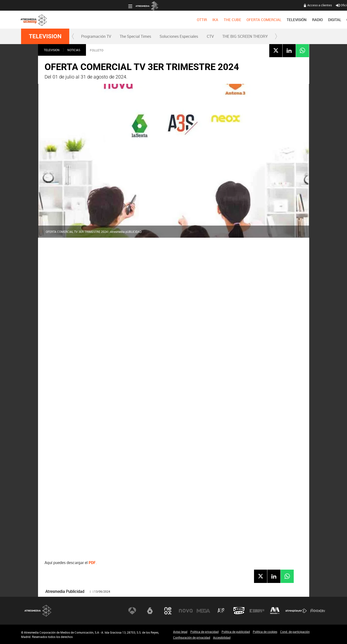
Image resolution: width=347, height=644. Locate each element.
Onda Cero (239, 611)
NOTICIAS (74, 50)
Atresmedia (38, 611)
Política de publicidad (236, 632)
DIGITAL (227, 20)
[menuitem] (95, 20)
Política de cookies (265, 632)
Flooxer (318, 611)
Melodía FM (275, 611)
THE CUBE (125, 20)
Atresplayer (296, 611)
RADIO (210, 20)
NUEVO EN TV (314, 20)
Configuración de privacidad (192, 637)
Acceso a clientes (212, 5)
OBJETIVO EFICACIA (256, 20)
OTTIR (95, 20)
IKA (108, 20)
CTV (210, 36)
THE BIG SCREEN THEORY (245, 36)
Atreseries (221, 611)
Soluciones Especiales (179, 36)
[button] (73, 36)
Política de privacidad (204, 632)
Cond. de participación (295, 632)
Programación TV (96, 36)
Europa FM (257, 611)
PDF (92, 563)
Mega (203, 611)
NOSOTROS (288, 20)
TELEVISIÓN (189, 20)
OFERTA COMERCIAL (157, 20)
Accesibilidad (222, 637)
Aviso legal (180, 632)
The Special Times (135, 36)
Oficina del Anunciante (246, 5)
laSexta (150, 611)
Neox (168, 611)
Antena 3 (132, 611)
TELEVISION (45, 36)
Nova (186, 611)
